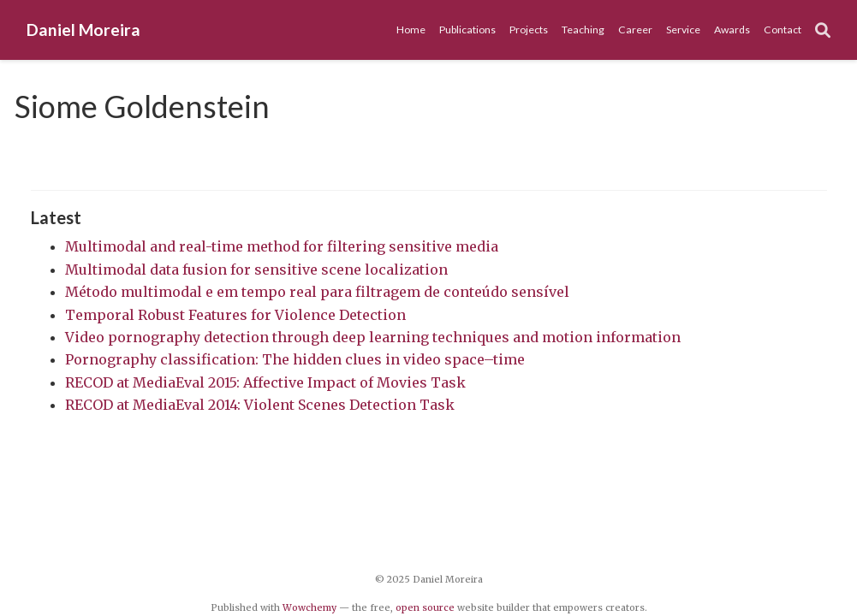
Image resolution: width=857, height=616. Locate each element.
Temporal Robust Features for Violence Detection (235, 315)
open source (425, 607)
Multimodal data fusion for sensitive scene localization (256, 269)
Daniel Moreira (83, 30)
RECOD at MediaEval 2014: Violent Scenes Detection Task (260, 405)
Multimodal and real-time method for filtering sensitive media (282, 246)
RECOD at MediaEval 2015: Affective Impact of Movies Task (265, 382)
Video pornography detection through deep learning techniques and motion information (373, 337)
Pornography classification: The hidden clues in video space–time (295, 359)
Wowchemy (309, 607)
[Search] (823, 30)
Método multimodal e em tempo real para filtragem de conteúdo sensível (317, 292)
